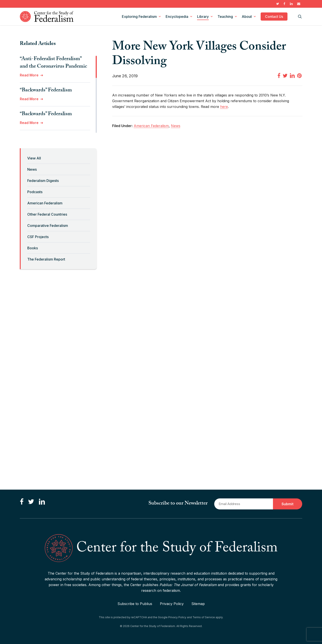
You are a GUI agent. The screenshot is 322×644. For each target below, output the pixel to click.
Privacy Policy (172, 604)
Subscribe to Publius (135, 604)
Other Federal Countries (47, 214)
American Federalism (45, 203)
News (32, 169)
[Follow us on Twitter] (31, 502)
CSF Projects (38, 237)
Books (33, 248)
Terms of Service (204, 617)
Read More (29, 75)
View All (34, 158)
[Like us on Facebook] (22, 502)
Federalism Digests (43, 181)
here (224, 107)
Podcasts (35, 192)
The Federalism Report (46, 259)
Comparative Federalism (48, 226)
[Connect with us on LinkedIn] (42, 502)
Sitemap (198, 604)
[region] (58, 94)
